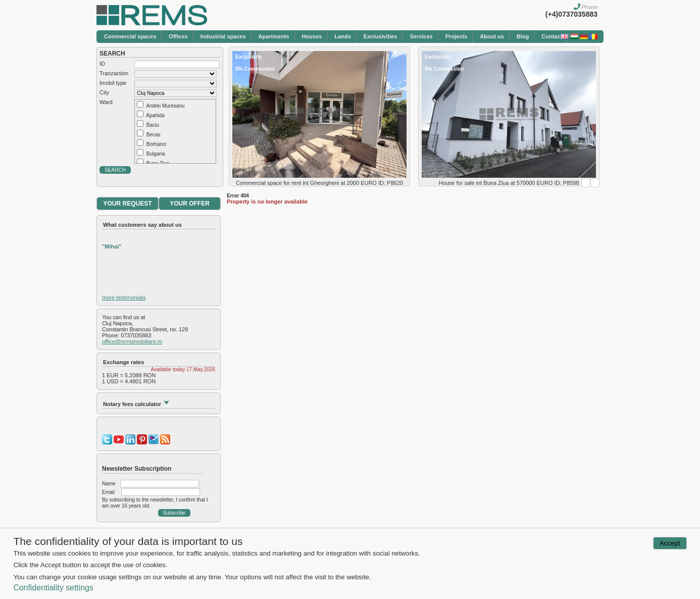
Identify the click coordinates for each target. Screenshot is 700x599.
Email (108, 492)
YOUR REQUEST (127, 204)
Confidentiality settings (53, 588)
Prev (586, 183)
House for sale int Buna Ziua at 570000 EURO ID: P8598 (509, 183)
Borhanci (156, 144)
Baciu (153, 125)
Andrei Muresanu (165, 106)
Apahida (155, 115)
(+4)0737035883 (571, 14)
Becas (154, 135)
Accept (670, 543)
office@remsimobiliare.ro (132, 341)
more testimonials (124, 297)
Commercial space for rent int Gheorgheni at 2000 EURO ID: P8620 (319, 183)
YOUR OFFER (190, 204)
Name (109, 484)
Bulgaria (156, 154)
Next (595, 183)
